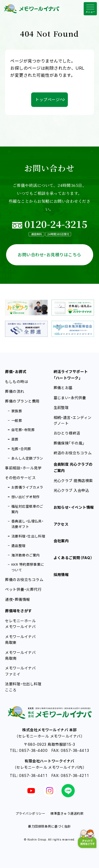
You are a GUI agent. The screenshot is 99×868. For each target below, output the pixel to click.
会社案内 (61, 541)
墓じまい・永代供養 (70, 398)
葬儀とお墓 (63, 388)
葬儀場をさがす (18, 611)
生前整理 (61, 407)
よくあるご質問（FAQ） (73, 558)
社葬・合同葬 (21, 449)
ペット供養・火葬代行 (23, 589)
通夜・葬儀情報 (17, 599)
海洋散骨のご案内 (26, 555)
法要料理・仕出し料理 (28, 536)
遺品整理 (18, 546)
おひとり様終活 (67, 433)
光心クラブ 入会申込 (71, 490)
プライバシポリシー (30, 813)
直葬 (15, 439)
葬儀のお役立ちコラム (24, 580)
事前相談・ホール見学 (23, 468)
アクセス (61, 524)
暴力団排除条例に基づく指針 (49, 826)
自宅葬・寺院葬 (23, 430)
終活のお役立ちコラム (73, 453)
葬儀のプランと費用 (22, 401)
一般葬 (17, 421)
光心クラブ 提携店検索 (73, 481)
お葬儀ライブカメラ (27, 487)
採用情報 (61, 575)
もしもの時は (16, 382)
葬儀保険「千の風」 (69, 443)
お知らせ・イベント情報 (74, 507)
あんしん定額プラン (27, 458)
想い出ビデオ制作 (26, 497)
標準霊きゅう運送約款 (67, 813)
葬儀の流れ (15, 391)
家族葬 (17, 411)
